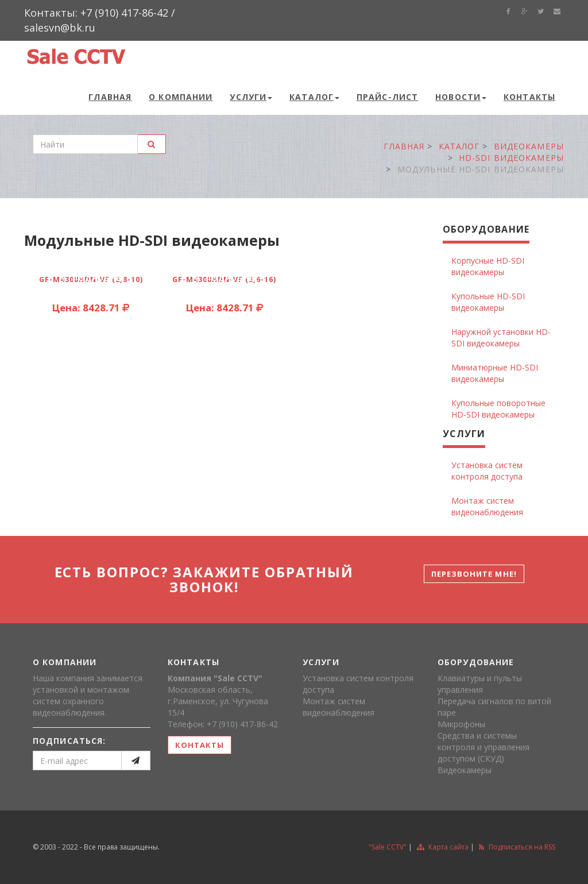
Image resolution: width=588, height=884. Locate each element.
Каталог (314, 97)
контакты (200, 745)
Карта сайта (443, 847)
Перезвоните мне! (474, 574)
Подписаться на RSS (517, 847)
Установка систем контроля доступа (487, 471)
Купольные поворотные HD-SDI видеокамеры (498, 409)
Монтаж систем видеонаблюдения (487, 506)
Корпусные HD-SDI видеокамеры (488, 266)
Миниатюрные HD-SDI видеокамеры (495, 373)
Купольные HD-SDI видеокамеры (488, 302)
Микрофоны (461, 724)
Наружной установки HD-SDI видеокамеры (501, 337)
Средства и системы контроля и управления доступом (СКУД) (483, 747)
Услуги (251, 97)
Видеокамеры (465, 770)
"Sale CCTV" (388, 847)
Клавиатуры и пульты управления (480, 684)
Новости (461, 97)
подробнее (92, 278)
